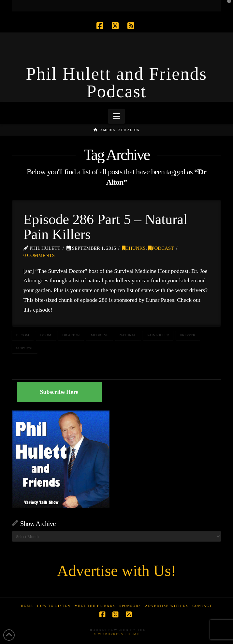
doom (46, 335)
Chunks (134, 248)
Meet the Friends (95, 606)
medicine (100, 335)
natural (128, 335)
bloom (22, 335)
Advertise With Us (167, 606)
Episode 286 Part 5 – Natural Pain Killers (105, 227)
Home (27, 606)
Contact (202, 606)
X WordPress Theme (116, 634)
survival (25, 348)
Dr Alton (71, 335)
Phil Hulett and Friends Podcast (117, 83)
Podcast (161, 248)
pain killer (158, 335)
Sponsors (130, 606)
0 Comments (39, 255)
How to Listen (54, 606)
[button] (117, 116)
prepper (188, 335)
